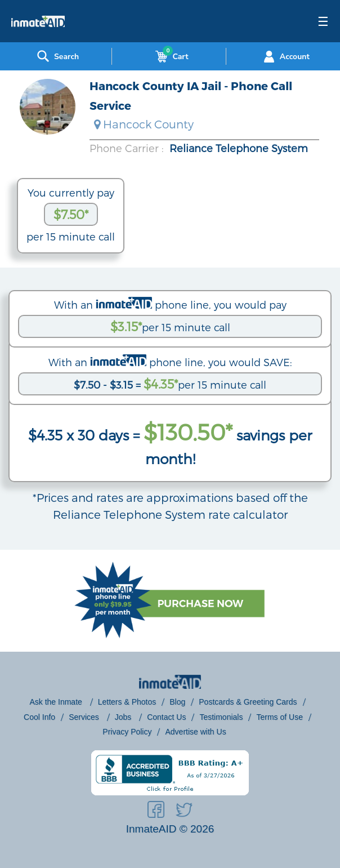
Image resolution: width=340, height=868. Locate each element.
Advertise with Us (195, 732)
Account (285, 56)
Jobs (124, 717)
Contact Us (166, 717)
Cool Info (39, 717)
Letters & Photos (127, 702)
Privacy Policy (127, 732)
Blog (177, 702)
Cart (169, 56)
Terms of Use (279, 717)
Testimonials (221, 717)
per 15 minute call (170, 326)
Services (85, 717)
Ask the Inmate (57, 702)
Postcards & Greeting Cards (248, 702)
